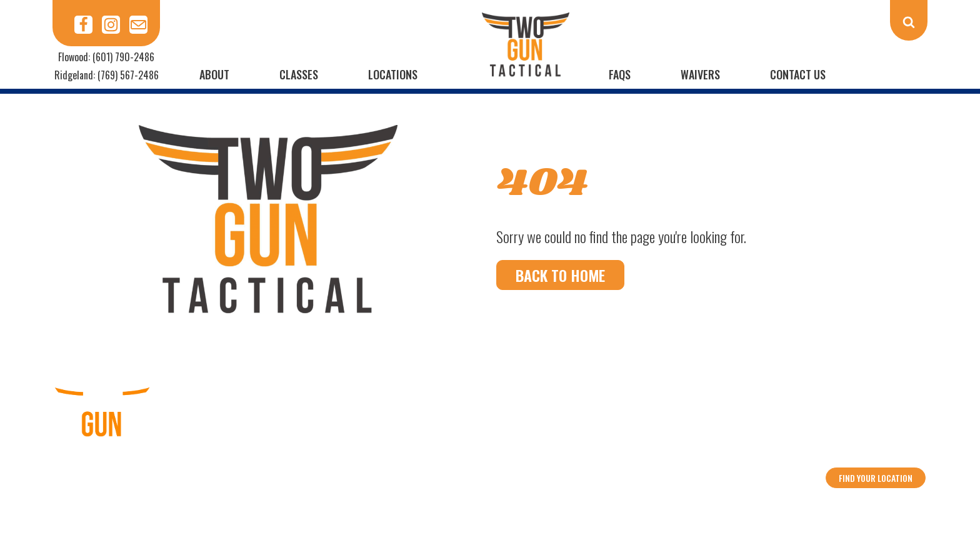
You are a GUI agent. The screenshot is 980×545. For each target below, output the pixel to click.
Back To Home (560, 275)
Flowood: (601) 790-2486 (106, 57)
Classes (299, 74)
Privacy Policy (594, 464)
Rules (488, 464)
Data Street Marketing (598, 506)
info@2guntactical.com (876, 447)
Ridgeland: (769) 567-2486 (107, 75)
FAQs (620, 74)
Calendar (382, 464)
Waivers (700, 74)
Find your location (876, 478)
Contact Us (798, 74)
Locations (393, 74)
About (214, 74)
